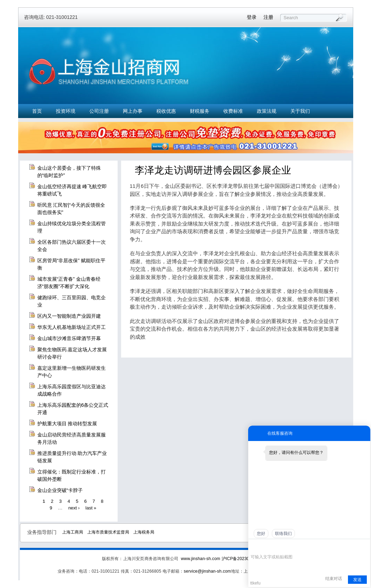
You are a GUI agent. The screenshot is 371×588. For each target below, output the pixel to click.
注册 (268, 17)
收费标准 (233, 111)
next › (74, 508)
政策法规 (267, 111)
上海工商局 (73, 532)
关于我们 (300, 111)
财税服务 (200, 111)
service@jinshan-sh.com (207, 571)
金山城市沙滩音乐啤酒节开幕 (69, 338)
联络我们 (283, 534)
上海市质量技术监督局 (108, 532)
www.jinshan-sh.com (201, 559)
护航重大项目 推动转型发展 (67, 424)
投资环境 (66, 111)
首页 (37, 111)
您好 (261, 534)
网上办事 (133, 111)
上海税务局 (144, 532)
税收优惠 (166, 111)
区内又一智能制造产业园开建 (69, 316)
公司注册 (99, 111)
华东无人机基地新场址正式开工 (72, 327)
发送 (357, 580)
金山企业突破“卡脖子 (60, 490)
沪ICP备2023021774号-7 (246, 559)
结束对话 (334, 579)
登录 (252, 17)
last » (91, 508)
